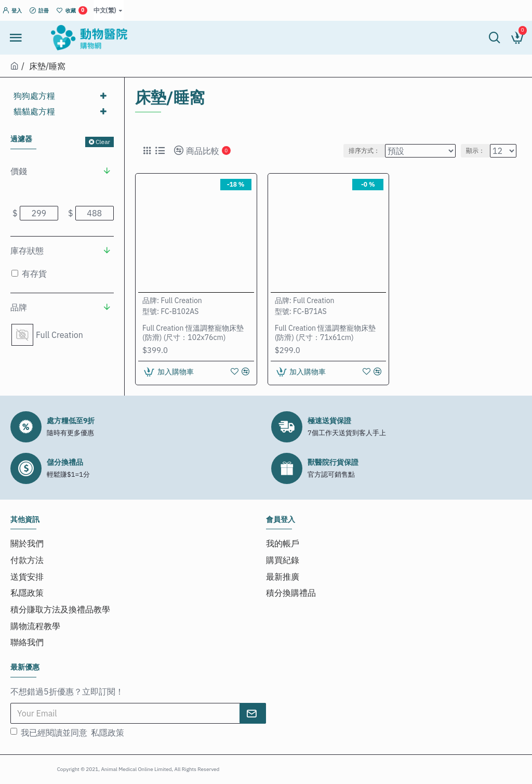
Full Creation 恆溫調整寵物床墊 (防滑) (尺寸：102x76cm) (193, 333)
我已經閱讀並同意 (68, 723)
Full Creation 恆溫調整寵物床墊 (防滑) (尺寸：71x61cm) (325, 333)
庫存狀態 (27, 251)
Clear (103, 142)
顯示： (475, 151)
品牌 (19, 307)
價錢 (19, 171)
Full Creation (181, 300)
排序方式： (364, 151)
